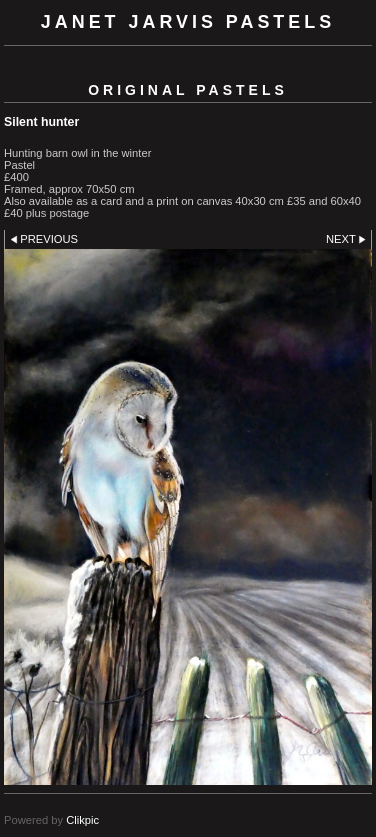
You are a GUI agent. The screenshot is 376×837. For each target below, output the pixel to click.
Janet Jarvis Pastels (188, 22)
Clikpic (82, 820)
